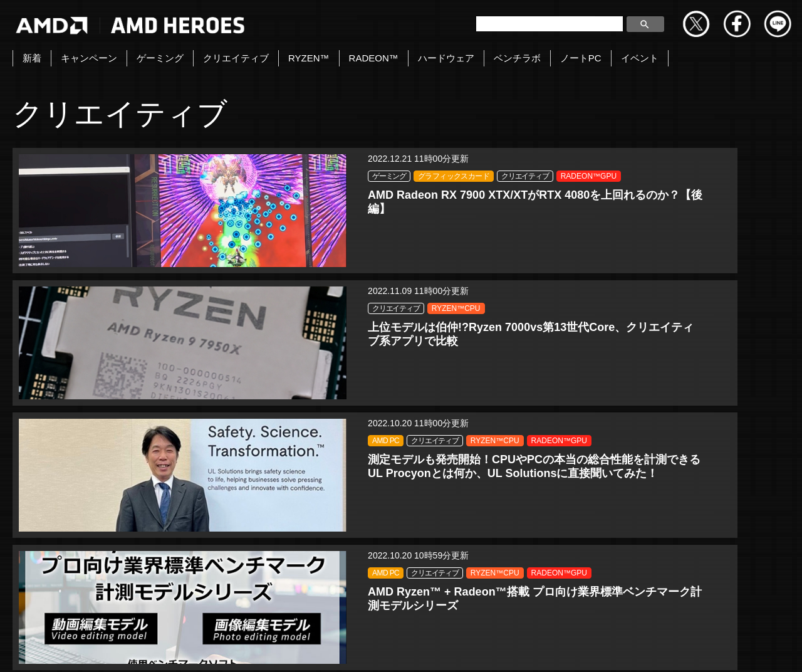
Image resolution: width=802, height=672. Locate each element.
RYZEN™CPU (427, 191)
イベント (640, 58)
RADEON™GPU (169, 219)
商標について (583, 649)
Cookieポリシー (499, 649)
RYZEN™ (309, 58)
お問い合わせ (236, 649)
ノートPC (581, 58)
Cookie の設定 (762, 649)
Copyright (308, 649)
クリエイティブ (236, 58)
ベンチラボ (517, 58)
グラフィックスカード (177, 191)
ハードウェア (446, 58)
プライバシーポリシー (398, 649)
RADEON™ (374, 58)
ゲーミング (160, 58)
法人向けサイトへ (672, 649)
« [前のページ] (369, 551)
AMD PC (679, 176)
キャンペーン (89, 58)
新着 (32, 58)
